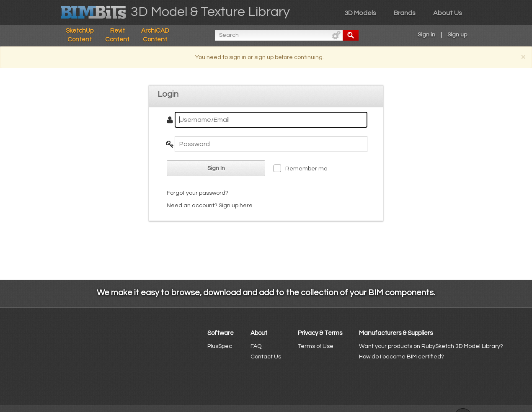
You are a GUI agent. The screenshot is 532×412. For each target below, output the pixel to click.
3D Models (360, 13)
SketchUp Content (80, 35)
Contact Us (266, 357)
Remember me (306, 169)
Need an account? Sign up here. (210, 206)
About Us (448, 13)
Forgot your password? (198, 193)
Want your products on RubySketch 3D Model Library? (431, 346)
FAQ (256, 346)
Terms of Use (316, 346)
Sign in (426, 35)
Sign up (457, 35)
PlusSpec (220, 346)
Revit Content (117, 35)
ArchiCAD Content (155, 35)
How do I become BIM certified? (402, 357)
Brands (405, 13)
